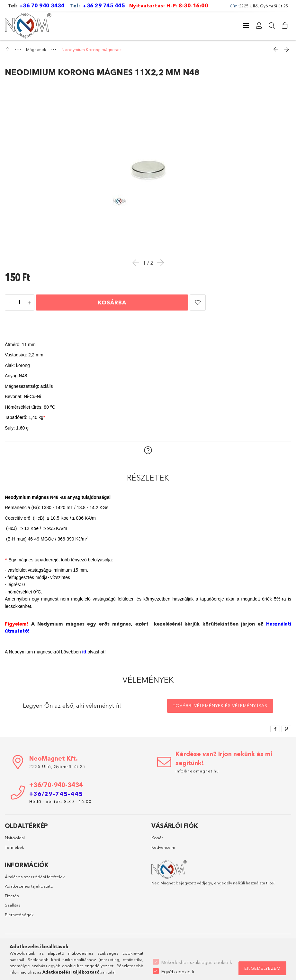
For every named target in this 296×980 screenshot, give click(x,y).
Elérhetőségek (19, 915)
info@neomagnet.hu (198, 771)
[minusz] (10, 303)
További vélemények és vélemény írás (220, 705)
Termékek (14, 847)
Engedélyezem (262, 968)
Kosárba (112, 302)
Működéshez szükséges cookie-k (197, 962)
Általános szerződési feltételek (35, 877)
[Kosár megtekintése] (285, 26)
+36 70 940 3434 (42, 5)
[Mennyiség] (20, 303)
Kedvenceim (163, 847)
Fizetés (12, 896)
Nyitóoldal (15, 838)
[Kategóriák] (246, 26)
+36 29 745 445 (104, 5)
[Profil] (259, 26)
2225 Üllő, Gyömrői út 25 (57, 766)
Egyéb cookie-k (178, 971)
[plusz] (29, 303)
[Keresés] (272, 26)
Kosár (157, 838)
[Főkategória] (8, 49)
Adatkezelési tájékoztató (29, 886)
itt (84, 652)
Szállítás (13, 905)
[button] (198, 303)
